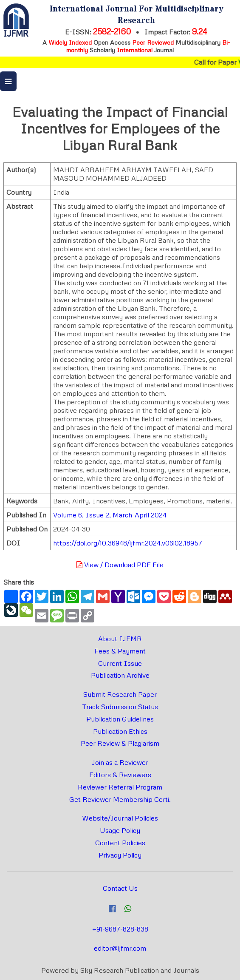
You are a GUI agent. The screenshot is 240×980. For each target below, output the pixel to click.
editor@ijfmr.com (120, 948)
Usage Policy (120, 830)
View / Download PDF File (120, 565)
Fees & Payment (120, 651)
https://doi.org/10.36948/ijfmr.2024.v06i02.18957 (128, 543)
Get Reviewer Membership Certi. (120, 799)
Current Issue (120, 663)
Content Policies (120, 843)
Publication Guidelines (120, 719)
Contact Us (120, 888)
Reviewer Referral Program (120, 787)
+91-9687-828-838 (120, 929)
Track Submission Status (120, 707)
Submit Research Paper (120, 694)
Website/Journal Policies (120, 818)
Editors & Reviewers (120, 775)
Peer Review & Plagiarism (120, 743)
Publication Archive (120, 675)
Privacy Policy (120, 855)
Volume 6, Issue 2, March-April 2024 (110, 515)
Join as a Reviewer (120, 762)
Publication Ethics (120, 731)
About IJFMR (120, 639)
